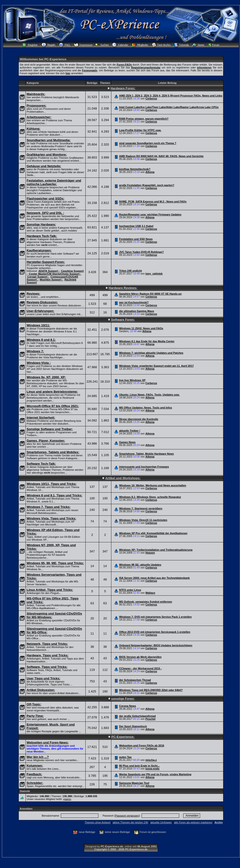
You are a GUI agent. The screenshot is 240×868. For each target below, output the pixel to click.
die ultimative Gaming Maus (136, 311)
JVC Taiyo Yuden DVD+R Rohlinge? (141, 252)
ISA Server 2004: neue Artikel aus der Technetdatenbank (154, 578)
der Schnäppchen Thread (135, 680)
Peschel (151, 719)
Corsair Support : (38, 277)
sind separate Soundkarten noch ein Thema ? (148, 143)
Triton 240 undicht (130, 271)
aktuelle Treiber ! (129, 431)
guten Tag (125, 757)
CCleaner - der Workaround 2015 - (140, 668)
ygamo (67, 799)
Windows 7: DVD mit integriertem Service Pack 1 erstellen (155, 617)
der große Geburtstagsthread (137, 716)
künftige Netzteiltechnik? (135, 169)
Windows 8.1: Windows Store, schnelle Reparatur (150, 497)
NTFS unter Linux (130, 590)
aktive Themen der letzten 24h (130, 822)
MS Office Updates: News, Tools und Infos (145, 408)
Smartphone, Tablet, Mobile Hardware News (146, 454)
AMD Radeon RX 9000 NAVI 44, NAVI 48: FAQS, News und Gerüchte (161, 156)
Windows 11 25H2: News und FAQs (141, 328)
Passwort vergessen (127, 816)
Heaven (150, 553)
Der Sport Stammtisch (133, 726)
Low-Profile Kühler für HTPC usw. (140, 130)
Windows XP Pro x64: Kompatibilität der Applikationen (153, 533)
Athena (150, 172)
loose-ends (152, 769)
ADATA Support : (49, 271)
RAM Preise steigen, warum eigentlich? (144, 119)
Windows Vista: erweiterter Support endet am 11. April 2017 (156, 366)
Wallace (150, 593)
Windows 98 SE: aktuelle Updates (140, 565)
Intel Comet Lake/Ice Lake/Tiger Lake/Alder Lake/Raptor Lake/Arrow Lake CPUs (169, 107)
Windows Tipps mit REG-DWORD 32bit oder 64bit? (151, 690)
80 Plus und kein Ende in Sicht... (139, 766)
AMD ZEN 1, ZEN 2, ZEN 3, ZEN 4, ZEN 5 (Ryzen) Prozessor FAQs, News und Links (171, 96)
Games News (127, 442)
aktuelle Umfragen (161, 822)
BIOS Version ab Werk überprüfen (140, 657)
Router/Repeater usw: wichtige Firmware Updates (150, 214)
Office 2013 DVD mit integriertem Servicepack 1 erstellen (155, 632)
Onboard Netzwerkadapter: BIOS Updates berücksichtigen (156, 645)
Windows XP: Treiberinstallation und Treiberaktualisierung (156, 550)
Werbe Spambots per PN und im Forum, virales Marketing (155, 774)
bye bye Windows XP (132, 380)
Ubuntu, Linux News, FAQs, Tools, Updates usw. (149, 395)
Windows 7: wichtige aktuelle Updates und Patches (151, 353)
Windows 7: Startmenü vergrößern (141, 508)
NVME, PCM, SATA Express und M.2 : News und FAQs (153, 202)
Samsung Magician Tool (134, 783)
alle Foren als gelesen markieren (193, 822)
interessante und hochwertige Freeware (144, 467)
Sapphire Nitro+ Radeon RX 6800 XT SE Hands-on (150, 294)
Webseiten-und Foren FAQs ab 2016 (142, 746)
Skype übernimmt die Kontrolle (139, 419)
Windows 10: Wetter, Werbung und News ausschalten (153, 485)
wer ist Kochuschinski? (134, 302)
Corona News (127, 706)
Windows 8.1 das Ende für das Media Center (147, 341)
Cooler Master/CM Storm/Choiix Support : (55, 274)
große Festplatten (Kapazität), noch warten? (147, 185)
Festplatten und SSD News (136, 239)
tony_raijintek (154, 274)
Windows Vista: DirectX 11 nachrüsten (143, 520)
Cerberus (151, 98)
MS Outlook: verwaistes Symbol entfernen (145, 602)
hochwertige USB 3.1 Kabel (136, 226)
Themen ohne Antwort (98, 822)
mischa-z (151, 760)
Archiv (219, 822)
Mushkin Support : (52, 280)
